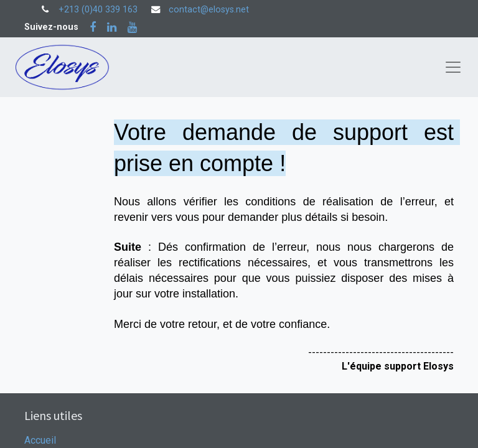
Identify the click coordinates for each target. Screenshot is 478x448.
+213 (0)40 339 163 (98, 10)
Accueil (40, 440)
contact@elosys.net (209, 10)
